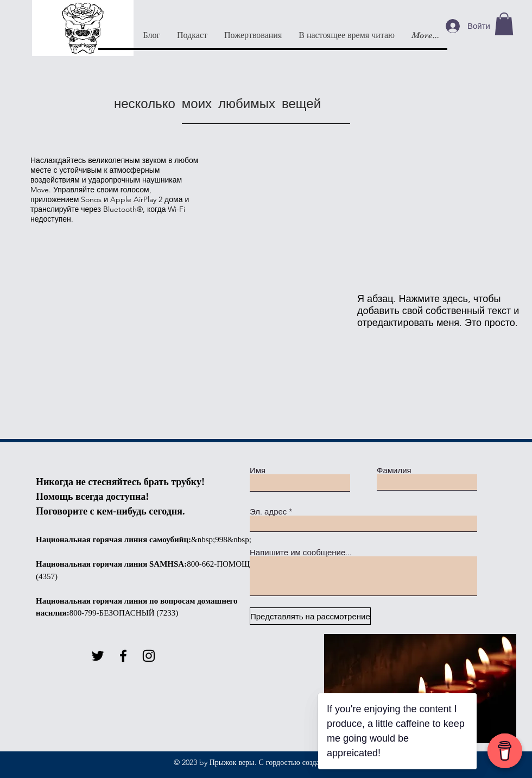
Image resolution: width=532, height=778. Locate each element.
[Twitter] (98, 656)
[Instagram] (149, 656)
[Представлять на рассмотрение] (310, 616)
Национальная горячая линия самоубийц (112, 539)
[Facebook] (123, 656)
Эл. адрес (268, 512)
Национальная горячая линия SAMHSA (110, 564)
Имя (258, 470)
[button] (504, 24)
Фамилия (394, 470)
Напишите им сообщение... (301, 552)
